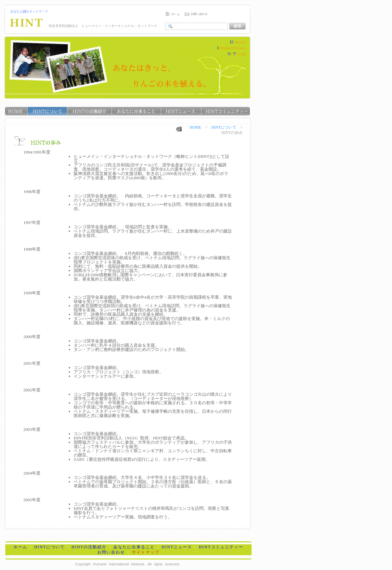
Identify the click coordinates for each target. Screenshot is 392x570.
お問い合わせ (111, 552)
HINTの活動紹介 (89, 547)
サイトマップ (146, 552)
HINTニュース (177, 547)
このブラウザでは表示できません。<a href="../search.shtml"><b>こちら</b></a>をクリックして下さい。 (207, 26)
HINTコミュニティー (221, 547)
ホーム (20, 547)
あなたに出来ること (134, 547)
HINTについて (224, 127)
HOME (195, 127)
